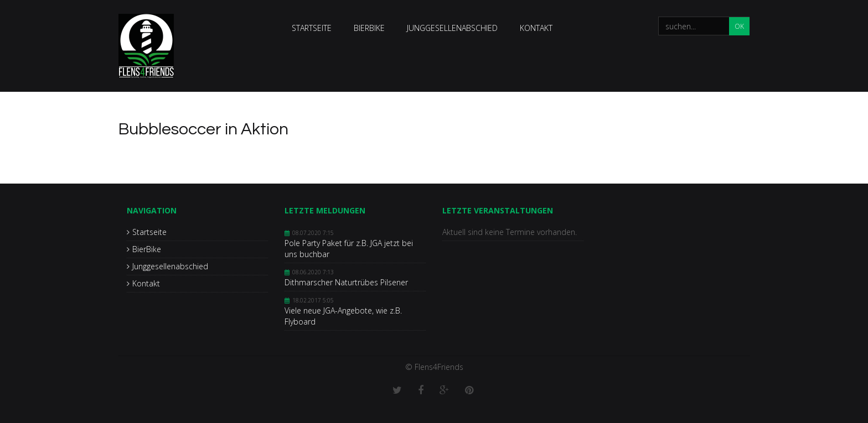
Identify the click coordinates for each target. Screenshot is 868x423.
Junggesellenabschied (452, 28)
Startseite (312, 28)
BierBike (369, 28)
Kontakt (536, 28)
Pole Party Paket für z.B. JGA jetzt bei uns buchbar (349, 249)
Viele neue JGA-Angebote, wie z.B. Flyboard (343, 316)
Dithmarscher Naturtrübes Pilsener (346, 282)
